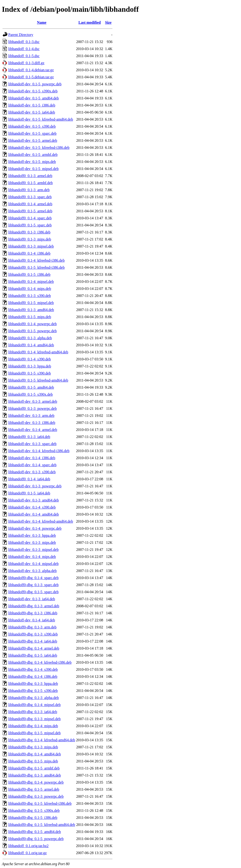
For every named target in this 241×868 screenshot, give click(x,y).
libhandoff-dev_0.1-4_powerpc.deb (35, 528)
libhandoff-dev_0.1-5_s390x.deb (33, 91)
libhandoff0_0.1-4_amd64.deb (31, 345)
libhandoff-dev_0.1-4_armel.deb (33, 430)
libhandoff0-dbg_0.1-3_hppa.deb (33, 684)
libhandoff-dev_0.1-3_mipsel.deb (33, 550)
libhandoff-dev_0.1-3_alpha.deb (32, 571)
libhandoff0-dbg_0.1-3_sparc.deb (33, 585)
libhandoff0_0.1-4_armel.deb (30, 204)
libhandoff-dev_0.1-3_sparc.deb (32, 444)
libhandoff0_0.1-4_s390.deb (30, 359)
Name (42, 22)
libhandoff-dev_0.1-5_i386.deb (32, 105)
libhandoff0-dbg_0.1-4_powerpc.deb (36, 782)
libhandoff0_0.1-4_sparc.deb (30, 218)
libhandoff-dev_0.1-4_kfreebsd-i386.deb (39, 451)
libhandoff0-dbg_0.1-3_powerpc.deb (36, 796)
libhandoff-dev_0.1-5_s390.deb (32, 126)
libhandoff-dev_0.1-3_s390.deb (32, 472)
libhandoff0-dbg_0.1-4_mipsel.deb (34, 705)
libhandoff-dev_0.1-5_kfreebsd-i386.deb (39, 148)
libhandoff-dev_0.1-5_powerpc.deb (35, 84)
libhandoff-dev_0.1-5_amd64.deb (34, 98)
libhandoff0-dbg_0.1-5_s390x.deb (34, 811)
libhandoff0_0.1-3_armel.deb (30, 176)
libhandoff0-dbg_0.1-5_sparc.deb (33, 592)
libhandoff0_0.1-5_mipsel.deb (31, 303)
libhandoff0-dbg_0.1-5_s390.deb (33, 691)
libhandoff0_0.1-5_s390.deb (30, 373)
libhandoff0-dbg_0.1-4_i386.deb (33, 677)
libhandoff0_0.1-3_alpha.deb (30, 338)
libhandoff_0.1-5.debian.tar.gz (31, 77)
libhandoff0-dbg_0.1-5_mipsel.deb (34, 733)
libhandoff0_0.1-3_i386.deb (29, 232)
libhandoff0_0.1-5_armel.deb (30, 211)
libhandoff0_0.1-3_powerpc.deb (32, 408)
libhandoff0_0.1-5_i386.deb (29, 274)
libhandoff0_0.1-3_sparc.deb (30, 197)
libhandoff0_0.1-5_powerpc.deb (32, 331)
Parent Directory (21, 35)
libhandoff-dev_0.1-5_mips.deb (32, 162)
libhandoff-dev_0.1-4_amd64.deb (34, 514)
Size (108, 22)
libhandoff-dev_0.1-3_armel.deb (33, 401)
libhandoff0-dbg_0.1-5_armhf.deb (34, 768)
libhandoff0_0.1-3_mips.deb (30, 239)
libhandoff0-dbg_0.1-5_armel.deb (34, 789)
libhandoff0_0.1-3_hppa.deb (30, 366)
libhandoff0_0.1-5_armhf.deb (30, 183)
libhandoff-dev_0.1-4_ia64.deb (32, 620)
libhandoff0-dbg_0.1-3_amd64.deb (35, 775)
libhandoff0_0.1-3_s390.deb (30, 296)
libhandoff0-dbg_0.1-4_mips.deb (33, 726)
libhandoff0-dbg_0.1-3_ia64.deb (33, 712)
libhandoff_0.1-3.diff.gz (26, 63)
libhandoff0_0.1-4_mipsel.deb (31, 282)
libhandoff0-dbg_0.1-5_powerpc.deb (36, 839)
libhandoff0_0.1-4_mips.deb (30, 289)
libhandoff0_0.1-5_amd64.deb (31, 387)
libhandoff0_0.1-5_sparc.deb (30, 225)
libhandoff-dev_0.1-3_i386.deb (32, 423)
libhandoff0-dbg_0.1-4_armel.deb (34, 648)
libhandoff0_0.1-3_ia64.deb (29, 437)
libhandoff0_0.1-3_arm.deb (29, 190)
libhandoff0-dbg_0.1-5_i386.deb (33, 818)
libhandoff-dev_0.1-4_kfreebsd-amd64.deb (41, 521)
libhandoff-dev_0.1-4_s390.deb (32, 507)
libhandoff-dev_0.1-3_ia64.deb (32, 599)
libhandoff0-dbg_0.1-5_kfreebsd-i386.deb (40, 803)
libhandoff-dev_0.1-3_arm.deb (31, 416)
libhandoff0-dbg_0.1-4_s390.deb (33, 669)
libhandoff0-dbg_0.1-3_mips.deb (33, 747)
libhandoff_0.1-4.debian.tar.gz (31, 70)
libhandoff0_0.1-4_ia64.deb (29, 479)
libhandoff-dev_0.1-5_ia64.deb (32, 112)
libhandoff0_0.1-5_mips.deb (30, 317)
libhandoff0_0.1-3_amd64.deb (31, 310)
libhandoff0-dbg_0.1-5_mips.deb (33, 761)
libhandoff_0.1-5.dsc (24, 56)
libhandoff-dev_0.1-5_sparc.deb (32, 133)
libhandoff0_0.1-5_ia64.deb (29, 493)
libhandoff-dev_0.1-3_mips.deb (32, 542)
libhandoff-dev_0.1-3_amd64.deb (34, 500)
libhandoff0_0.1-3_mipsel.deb (31, 246)
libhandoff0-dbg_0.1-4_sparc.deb (33, 578)
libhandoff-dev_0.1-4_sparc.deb (32, 465)
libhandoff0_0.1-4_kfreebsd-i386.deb (36, 260)
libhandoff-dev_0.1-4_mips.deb (32, 557)
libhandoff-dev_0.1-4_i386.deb (32, 458)
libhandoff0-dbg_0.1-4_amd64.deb (35, 754)
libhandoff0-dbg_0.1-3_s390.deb (33, 634)
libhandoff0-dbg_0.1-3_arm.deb (32, 627)
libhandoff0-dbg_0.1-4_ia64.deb (33, 641)
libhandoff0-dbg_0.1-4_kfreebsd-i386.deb (40, 662)
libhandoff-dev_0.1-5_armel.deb (33, 140)
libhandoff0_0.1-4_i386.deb (29, 253)
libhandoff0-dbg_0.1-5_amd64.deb (35, 832)
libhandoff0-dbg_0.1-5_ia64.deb (33, 655)
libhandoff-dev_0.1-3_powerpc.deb (35, 486)
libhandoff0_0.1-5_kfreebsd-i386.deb (36, 267)
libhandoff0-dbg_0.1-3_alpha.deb (34, 698)
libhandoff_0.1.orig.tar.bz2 (28, 846)
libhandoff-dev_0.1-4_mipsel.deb (33, 564)
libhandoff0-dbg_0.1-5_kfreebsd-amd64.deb (42, 825)
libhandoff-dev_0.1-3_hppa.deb (32, 535)
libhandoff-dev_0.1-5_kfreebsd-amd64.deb (41, 119)
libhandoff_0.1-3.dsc (24, 42)
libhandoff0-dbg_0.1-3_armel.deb (34, 606)
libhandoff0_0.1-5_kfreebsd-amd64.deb (38, 380)
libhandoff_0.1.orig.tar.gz (27, 853)
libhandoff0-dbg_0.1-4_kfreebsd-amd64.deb (42, 740)
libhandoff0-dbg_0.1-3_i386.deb (33, 613)
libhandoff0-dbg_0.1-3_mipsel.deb (34, 719)
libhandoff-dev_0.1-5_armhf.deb (33, 155)
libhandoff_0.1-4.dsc (24, 49)
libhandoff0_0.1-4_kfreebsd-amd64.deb (38, 352)
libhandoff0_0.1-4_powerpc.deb (32, 324)
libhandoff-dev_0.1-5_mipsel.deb (33, 169)
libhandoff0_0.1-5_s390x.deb (30, 394)
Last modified (90, 22)
